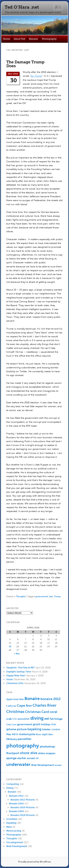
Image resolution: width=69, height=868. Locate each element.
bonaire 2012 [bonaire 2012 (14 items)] (51, 699)
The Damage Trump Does (25, 64)
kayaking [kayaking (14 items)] (34, 729)
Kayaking (11, 823)
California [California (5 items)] (11, 706)
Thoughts (21, 596)
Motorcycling (14, 831)
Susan (10, 679)
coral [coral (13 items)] (53, 712)
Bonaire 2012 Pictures (23, 800)
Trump (57, 596)
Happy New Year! (16, 675)
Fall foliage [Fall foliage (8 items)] (56, 719)
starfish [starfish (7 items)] (22, 758)
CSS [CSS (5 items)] (15, 719)
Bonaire (12, 792)
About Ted (20, 39)
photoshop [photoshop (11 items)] (47, 746)
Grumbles (12, 819)
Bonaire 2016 (16, 804)
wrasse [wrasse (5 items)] (58, 765)
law (51, 596)
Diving (10, 788)
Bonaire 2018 (16, 811)
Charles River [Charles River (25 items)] (45, 705)
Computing (13, 784)
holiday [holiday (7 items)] (45, 724)
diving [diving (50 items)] (37, 718)
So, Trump (36, 76)
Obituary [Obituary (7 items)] (12, 739)
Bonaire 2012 (16, 796)
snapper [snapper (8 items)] (51, 753)
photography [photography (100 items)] (23, 746)
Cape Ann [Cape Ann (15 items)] (24, 706)
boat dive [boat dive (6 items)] (19, 699)
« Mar (17, 654)
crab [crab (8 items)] (9, 719)
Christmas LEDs (15, 683)
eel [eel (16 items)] (47, 719)
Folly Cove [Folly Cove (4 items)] (11, 725)
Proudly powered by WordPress (34, 862)
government (42, 596)
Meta (9, 827)
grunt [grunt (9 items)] (37, 724)
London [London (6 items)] (56, 729)
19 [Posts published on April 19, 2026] (10, 646)
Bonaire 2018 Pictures (23, 815)
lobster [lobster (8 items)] (46, 729)
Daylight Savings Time (19, 672)
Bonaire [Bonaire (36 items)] (32, 699)
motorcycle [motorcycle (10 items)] (27, 734)
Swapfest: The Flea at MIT (21, 668)
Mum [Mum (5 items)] (38, 734)
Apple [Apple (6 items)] (9, 699)
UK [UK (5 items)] (37, 758)
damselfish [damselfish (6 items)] (24, 719)
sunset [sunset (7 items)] (31, 758)
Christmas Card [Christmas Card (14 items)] (37, 712)
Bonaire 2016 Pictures (23, 807)
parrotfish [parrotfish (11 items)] (24, 739)
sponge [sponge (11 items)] (11, 758)
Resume (33, 39)
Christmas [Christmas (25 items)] (15, 712)
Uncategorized (15, 842)
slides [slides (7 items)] (41, 753)
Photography (49, 39)
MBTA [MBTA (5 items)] (15, 734)
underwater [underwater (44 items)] (18, 764)
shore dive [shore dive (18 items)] (29, 753)
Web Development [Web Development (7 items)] (43, 765)
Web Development (17, 846)
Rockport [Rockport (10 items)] (13, 753)
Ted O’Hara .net (22, 7)
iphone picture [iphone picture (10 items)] (16, 729)
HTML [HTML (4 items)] (53, 725)
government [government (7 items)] (25, 724)
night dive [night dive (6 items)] (47, 734)
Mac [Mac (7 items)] (9, 734)
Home (7, 39)
